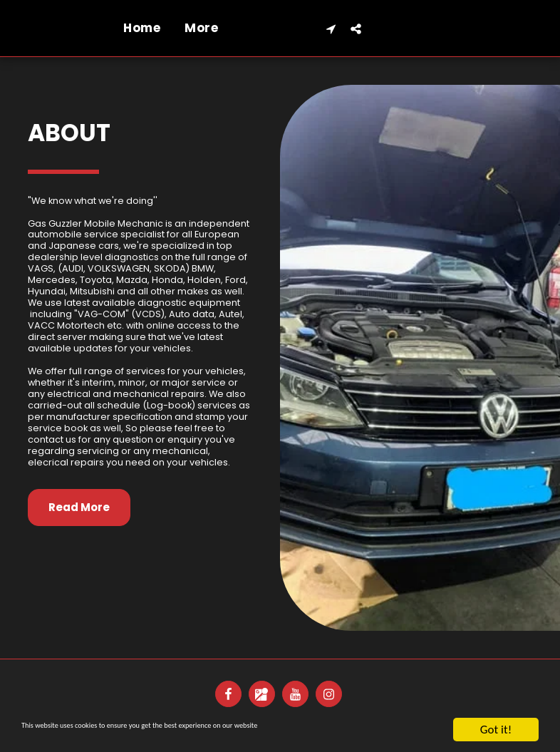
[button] (503, 29)
